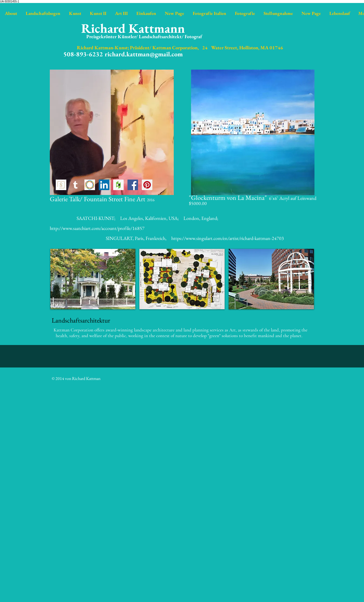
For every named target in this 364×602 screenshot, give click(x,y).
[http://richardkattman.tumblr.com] (75, 185)
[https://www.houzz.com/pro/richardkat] (118, 185)
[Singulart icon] (61, 185)
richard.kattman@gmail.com (144, 54)
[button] (93, 279)
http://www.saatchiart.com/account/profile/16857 (97, 228)
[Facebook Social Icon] (133, 185)
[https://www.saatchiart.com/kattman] (90, 185)
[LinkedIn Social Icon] (104, 185)
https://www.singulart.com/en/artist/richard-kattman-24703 (228, 238)
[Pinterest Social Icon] (147, 185)
